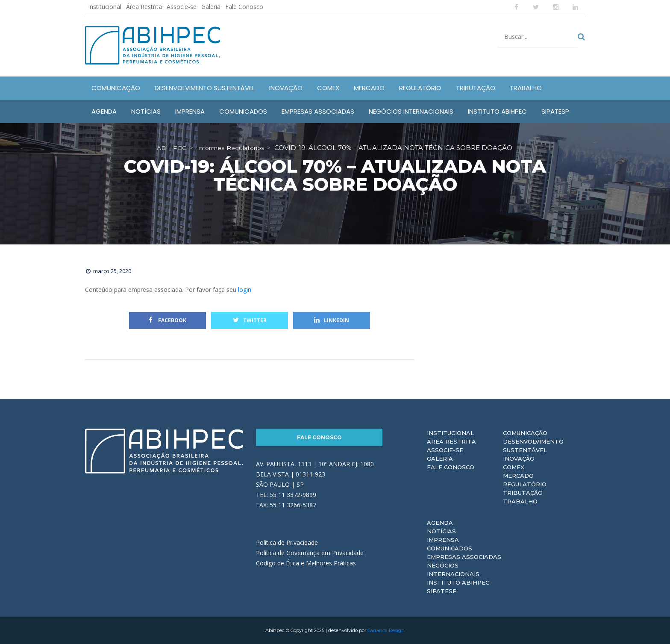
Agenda (440, 523)
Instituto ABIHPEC (458, 582)
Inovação (519, 459)
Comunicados (450, 548)
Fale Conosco (244, 7)
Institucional (105, 7)
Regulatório (525, 484)
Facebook (167, 320)
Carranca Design (386, 630)
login (245, 290)
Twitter (250, 320)
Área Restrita (144, 7)
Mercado (518, 476)
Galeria (211, 7)
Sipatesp (442, 591)
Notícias (441, 531)
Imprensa (443, 540)
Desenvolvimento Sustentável (533, 446)
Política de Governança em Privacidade (310, 553)
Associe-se (182, 7)
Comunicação (525, 433)
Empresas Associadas (464, 557)
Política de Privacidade (287, 543)
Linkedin (332, 320)
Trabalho (520, 501)
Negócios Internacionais (453, 570)
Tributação (523, 493)
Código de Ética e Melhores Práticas (306, 563)
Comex (514, 467)
